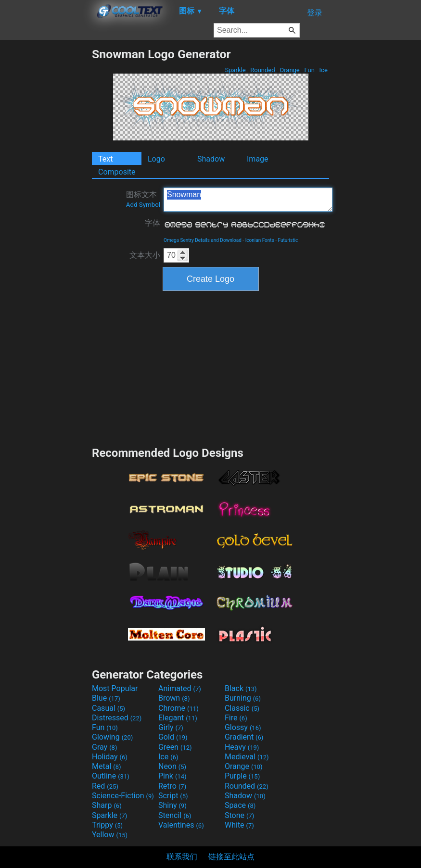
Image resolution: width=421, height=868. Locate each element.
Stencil (175, 815)
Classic (242, 708)
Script (173, 796)
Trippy (107, 825)
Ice (323, 70)
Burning (243, 698)
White (239, 825)
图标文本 (143, 199)
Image (258, 159)
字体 (153, 223)
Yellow (110, 835)
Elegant (178, 718)
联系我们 (182, 857)
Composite (117, 172)
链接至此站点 (231, 857)
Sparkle (235, 70)
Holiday (110, 757)
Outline (111, 776)
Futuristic (288, 240)
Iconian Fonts (260, 240)
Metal (107, 766)
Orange (290, 70)
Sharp (107, 805)
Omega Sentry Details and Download (203, 240)
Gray (104, 747)
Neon (172, 766)
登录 (315, 13)
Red (105, 786)
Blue (106, 698)
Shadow (211, 159)
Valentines (181, 825)
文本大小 (145, 255)
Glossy (243, 727)
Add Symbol (143, 205)
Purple (242, 776)
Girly (171, 727)
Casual (108, 708)
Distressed (117, 718)
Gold (173, 737)
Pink (172, 776)
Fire (236, 718)
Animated (180, 688)
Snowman (248, 200)
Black (241, 688)
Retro (172, 786)
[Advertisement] (46, 191)
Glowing (112, 737)
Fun (309, 70)
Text (105, 159)
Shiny (172, 805)
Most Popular (115, 688)
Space (240, 805)
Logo (156, 159)
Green (175, 747)
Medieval (247, 757)
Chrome (179, 708)
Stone (239, 815)
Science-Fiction (123, 796)
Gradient (244, 737)
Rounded (263, 70)
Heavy (242, 747)
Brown (174, 698)
